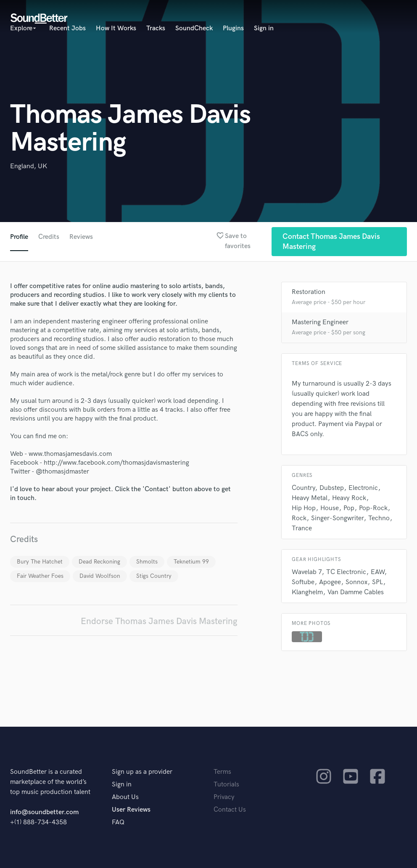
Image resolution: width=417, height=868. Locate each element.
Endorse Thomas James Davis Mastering (159, 621)
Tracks (156, 28)
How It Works (116, 28)
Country (303, 488)
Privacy (224, 797)
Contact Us (230, 810)
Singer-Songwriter (337, 518)
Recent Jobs (67, 28)
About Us (125, 797)
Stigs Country (154, 576)
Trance (302, 528)
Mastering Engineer (320, 322)
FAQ (118, 822)
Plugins (233, 28)
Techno (379, 518)
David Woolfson (100, 576)
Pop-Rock (373, 508)
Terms (222, 772)
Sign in (264, 28)
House (330, 508)
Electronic (363, 488)
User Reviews (131, 810)
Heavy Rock (349, 498)
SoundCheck (194, 28)
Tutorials (226, 785)
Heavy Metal (310, 498)
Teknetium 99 (191, 562)
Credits (49, 237)
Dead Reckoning (99, 562)
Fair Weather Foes (40, 576)
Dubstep (332, 488)
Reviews (81, 237)
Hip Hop (304, 508)
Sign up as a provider (142, 772)
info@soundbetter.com (44, 812)
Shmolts (147, 562)
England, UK (29, 166)
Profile (19, 237)
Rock (299, 518)
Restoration (309, 292)
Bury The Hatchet (40, 562)
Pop (349, 508)
